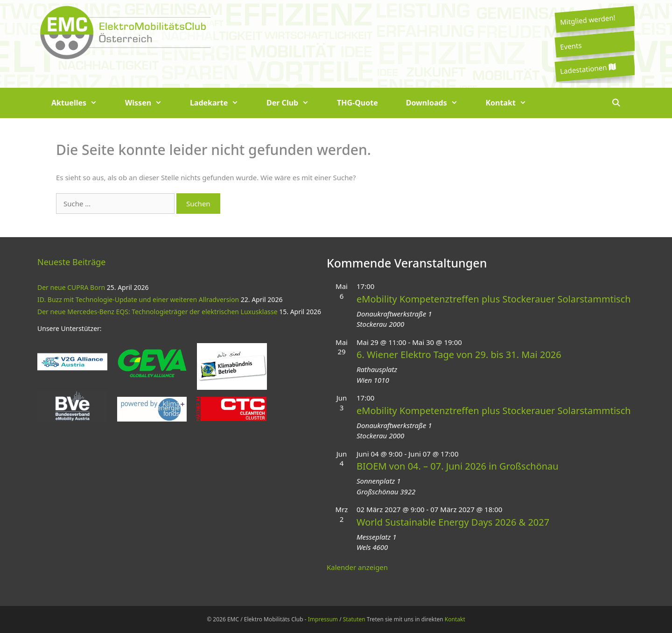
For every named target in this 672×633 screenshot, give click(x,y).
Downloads (439, 103)
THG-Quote (357, 103)
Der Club (295, 103)
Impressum (323, 619)
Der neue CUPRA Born (71, 287)
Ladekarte (221, 103)
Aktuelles (81, 103)
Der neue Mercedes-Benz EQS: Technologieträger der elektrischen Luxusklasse (157, 312)
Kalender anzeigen (357, 567)
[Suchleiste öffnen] (616, 103)
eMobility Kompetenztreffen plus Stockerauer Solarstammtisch (494, 299)
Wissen (150, 103)
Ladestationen (588, 69)
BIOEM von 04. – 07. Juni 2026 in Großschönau (458, 466)
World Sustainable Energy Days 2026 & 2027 (453, 522)
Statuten (354, 619)
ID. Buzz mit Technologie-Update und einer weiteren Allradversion (138, 299)
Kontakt (513, 103)
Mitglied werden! (588, 20)
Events (571, 46)
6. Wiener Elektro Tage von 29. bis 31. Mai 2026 (459, 355)
